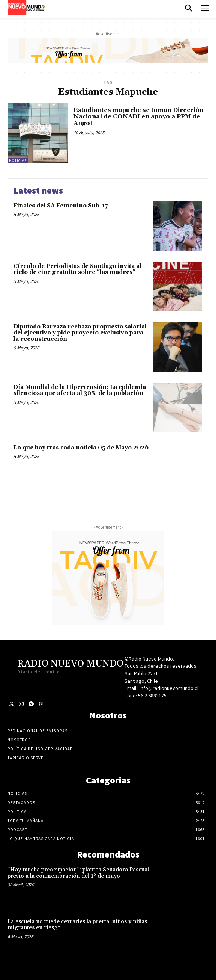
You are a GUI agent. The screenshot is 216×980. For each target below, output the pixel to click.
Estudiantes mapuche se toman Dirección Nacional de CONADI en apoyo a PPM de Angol (139, 117)
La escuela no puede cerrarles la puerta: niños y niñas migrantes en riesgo (77, 925)
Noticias (18, 161)
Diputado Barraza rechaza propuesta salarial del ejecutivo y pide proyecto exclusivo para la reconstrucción (80, 333)
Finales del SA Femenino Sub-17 (61, 206)
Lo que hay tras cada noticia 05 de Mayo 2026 (81, 448)
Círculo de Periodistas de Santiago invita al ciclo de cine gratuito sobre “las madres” (77, 269)
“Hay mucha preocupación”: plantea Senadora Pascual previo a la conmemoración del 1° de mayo (78, 873)
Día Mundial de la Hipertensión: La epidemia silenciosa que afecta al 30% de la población (80, 390)
